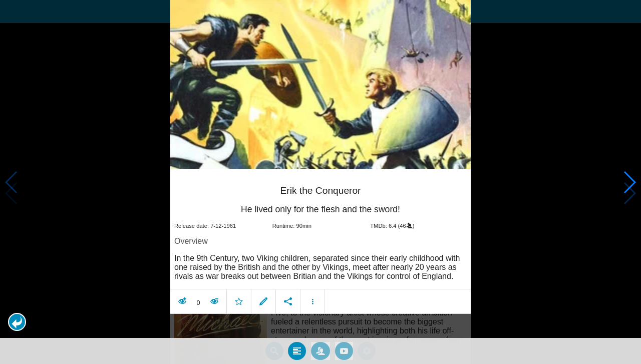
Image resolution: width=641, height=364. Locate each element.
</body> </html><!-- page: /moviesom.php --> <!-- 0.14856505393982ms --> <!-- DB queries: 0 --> (320, 182)
